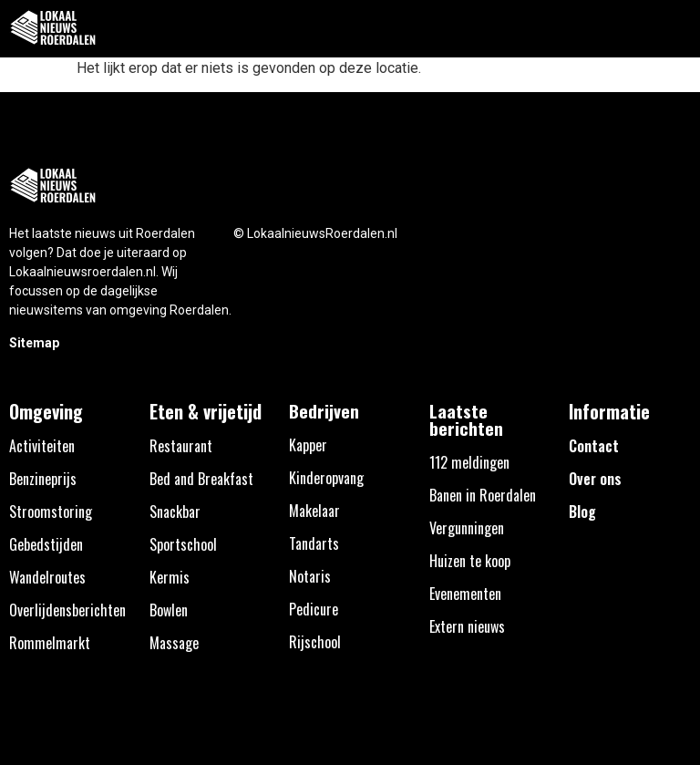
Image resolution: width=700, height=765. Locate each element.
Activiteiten (42, 446)
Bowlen (169, 610)
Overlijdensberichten (67, 610)
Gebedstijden (46, 544)
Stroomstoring (51, 512)
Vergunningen (467, 528)
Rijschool (315, 642)
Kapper (308, 445)
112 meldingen (469, 462)
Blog (582, 512)
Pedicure (314, 609)
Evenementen (465, 594)
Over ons (595, 479)
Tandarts (314, 543)
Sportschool (183, 544)
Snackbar (175, 512)
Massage (174, 643)
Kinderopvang (326, 478)
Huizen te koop (470, 561)
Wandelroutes (47, 577)
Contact (594, 446)
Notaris (310, 576)
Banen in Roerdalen (483, 495)
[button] (676, 29)
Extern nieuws (467, 626)
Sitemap (34, 343)
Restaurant (181, 446)
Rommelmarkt (50, 643)
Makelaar (314, 511)
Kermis (170, 577)
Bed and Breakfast (201, 479)
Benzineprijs (43, 479)
